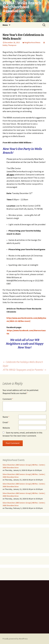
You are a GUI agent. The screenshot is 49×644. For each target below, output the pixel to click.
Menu (5, 25)
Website (6, 428)
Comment (8, 399)
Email (6, 422)
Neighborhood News (32, 42)
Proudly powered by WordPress (15, 639)
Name (6, 417)
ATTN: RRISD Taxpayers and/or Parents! (25, 370)
